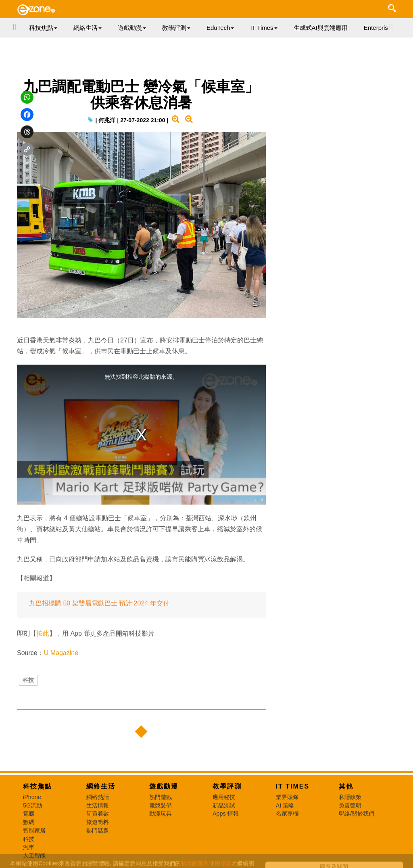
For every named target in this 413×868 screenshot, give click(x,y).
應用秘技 (224, 797)
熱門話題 (98, 830)
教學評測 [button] (176, 28)
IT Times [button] (264, 28)
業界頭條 (287, 797)
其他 (346, 786)
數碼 (29, 822)
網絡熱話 (98, 797)
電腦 (29, 814)
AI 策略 (285, 805)
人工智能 (34, 855)
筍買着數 (98, 814)
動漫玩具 (161, 814)
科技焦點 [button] (43, 28)
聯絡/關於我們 (357, 814)
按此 (43, 633)
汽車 (29, 847)
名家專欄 (287, 814)
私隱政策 (350, 797)
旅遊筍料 (98, 822)
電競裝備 (161, 805)
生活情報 (98, 805)
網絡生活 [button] (88, 28)
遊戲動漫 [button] (132, 28)
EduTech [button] (220, 28)
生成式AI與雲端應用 (321, 28)
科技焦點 (38, 786)
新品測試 (224, 805)
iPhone (32, 797)
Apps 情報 (226, 814)
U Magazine (61, 653)
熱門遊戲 (161, 797)
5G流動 (32, 805)
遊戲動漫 (164, 786)
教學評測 (227, 786)
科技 (28, 680)
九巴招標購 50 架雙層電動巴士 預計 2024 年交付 (99, 603)
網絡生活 (101, 786)
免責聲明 (350, 805)
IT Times (293, 786)
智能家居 (34, 830)
